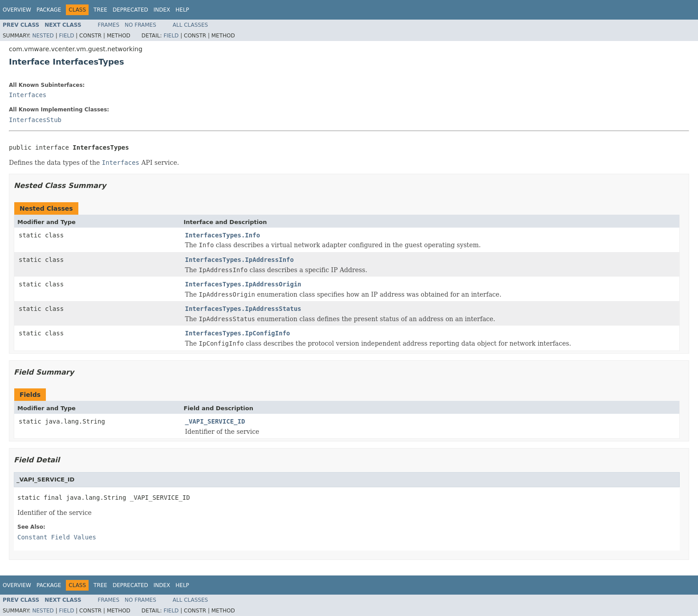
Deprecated (130, 10)
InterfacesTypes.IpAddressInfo (239, 260)
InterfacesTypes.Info (223, 235)
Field (66, 36)
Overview (17, 10)
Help (182, 10)
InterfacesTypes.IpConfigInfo (238, 333)
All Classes (190, 25)
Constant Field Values (57, 537)
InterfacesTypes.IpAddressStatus (243, 309)
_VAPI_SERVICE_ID (215, 421)
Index (162, 10)
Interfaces (28, 95)
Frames (109, 25)
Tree (100, 10)
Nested (43, 36)
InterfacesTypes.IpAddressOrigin (243, 284)
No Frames (140, 25)
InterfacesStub (35, 120)
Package (49, 10)
